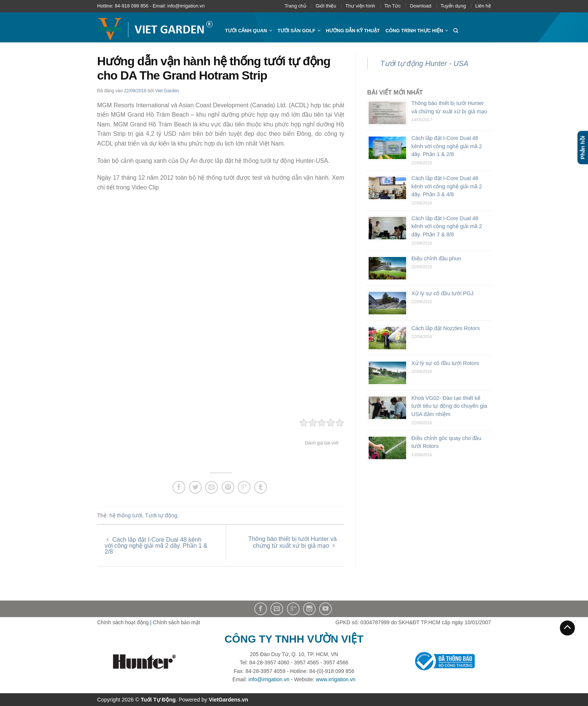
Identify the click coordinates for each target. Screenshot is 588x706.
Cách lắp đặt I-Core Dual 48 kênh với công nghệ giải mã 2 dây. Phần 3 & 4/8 (447, 186)
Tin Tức (393, 6)
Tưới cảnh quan (246, 31)
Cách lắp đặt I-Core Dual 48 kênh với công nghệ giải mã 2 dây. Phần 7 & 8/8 (447, 226)
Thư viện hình (360, 6)
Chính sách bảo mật (177, 622)
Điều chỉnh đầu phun (436, 258)
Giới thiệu (326, 6)
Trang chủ (295, 6)
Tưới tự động (161, 515)
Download (421, 6)
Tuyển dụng (453, 6)
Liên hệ (483, 6)
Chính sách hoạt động (123, 622)
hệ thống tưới (126, 515)
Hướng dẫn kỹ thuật (353, 31)
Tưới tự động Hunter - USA (424, 63)
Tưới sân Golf (296, 31)
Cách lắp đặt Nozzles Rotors (445, 328)
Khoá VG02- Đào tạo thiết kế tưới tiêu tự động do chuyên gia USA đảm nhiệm (449, 406)
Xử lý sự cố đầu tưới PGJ (442, 293)
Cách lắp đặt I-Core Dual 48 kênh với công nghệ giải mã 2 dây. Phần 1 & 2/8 (156, 546)
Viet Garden (167, 91)
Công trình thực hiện (414, 31)
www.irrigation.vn (336, 679)
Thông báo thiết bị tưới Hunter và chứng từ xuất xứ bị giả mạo (292, 542)
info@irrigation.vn (269, 679)
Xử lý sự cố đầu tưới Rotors (445, 363)
